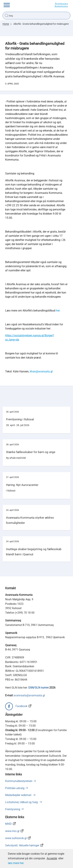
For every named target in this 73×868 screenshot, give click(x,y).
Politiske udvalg (15, 788)
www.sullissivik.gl (16, 838)
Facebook (21, 706)
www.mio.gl (12, 831)
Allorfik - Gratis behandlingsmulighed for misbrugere (41, 24)
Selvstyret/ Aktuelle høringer (22, 845)
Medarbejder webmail (19, 795)
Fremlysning (13, 809)
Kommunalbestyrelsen (19, 781)
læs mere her (16, 863)
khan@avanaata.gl (41, 371)
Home (6, 24)
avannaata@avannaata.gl (29, 695)
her (58, 311)
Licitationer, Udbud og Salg (22, 802)
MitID (8, 824)
